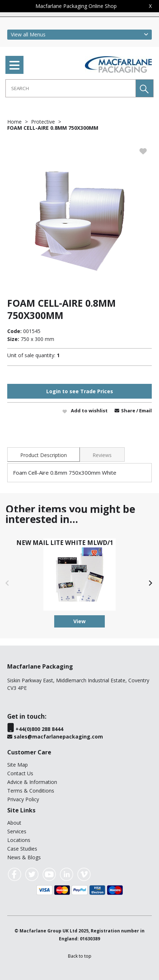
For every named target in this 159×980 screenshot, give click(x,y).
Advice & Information (32, 782)
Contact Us (20, 773)
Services (17, 831)
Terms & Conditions (31, 791)
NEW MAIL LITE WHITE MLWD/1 (65, 543)
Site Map (18, 765)
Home (14, 122)
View (79, 621)
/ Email (144, 411)
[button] (145, 88)
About (14, 823)
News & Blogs (24, 857)
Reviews (102, 455)
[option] (79, 214)
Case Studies (22, 849)
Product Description (44, 455)
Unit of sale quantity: (31, 355)
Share (129, 411)
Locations (19, 840)
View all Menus (28, 34)
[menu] (14, 65)
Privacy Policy (23, 799)
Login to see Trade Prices (80, 391)
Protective (43, 122)
